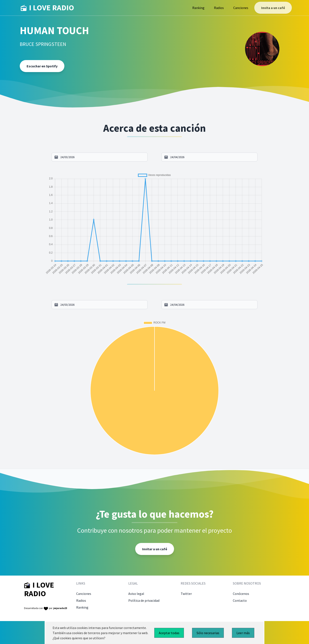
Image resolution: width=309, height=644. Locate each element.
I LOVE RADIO (47, 8)
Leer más (243, 633)
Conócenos (241, 594)
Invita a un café (273, 8)
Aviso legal (136, 594)
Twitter (186, 594)
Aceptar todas (169, 633)
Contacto (240, 600)
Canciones (241, 8)
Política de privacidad (144, 600)
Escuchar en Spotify (42, 66)
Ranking (198, 8)
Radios (219, 8)
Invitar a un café (155, 549)
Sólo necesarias (208, 633)
